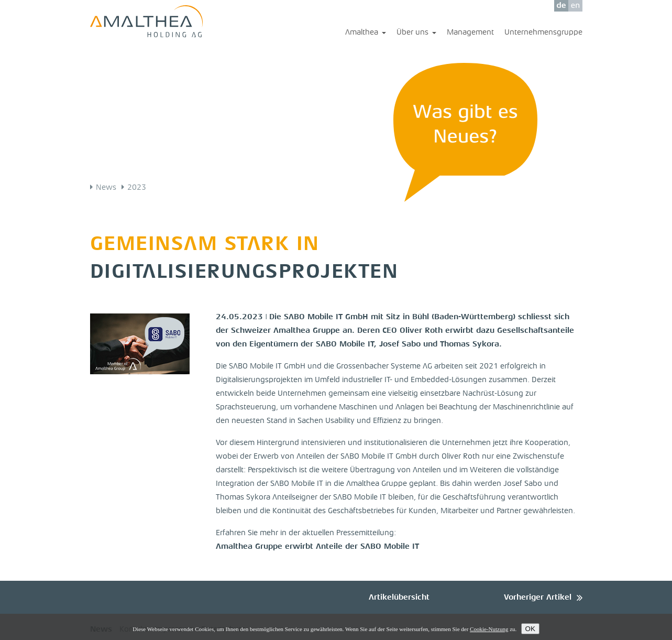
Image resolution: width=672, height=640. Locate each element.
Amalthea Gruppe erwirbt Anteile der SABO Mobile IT (317, 547)
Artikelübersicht (399, 598)
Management (470, 33)
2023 (137, 188)
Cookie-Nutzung (489, 629)
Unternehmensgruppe (543, 33)
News (106, 188)
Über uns (416, 33)
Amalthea (366, 33)
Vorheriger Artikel (538, 598)
